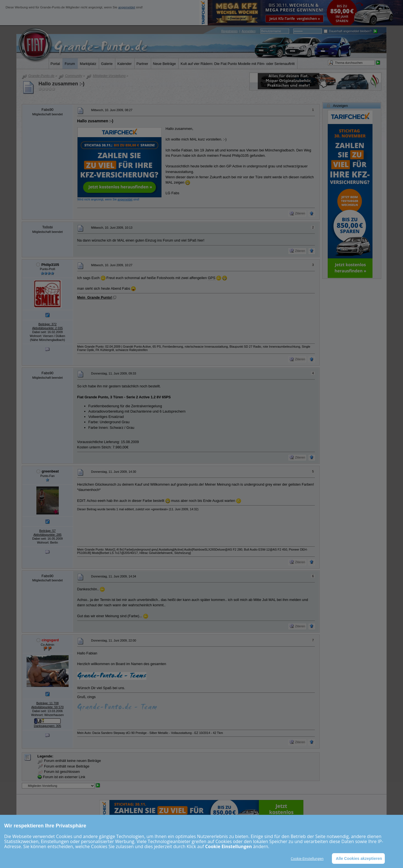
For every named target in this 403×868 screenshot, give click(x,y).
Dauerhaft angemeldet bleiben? (348, 31)
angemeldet (126, 7)
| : (239, 31)
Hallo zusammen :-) (62, 84)
